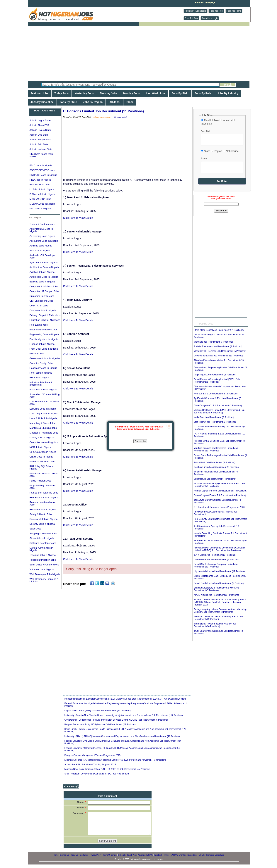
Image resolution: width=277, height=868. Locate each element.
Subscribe (140, 441)
